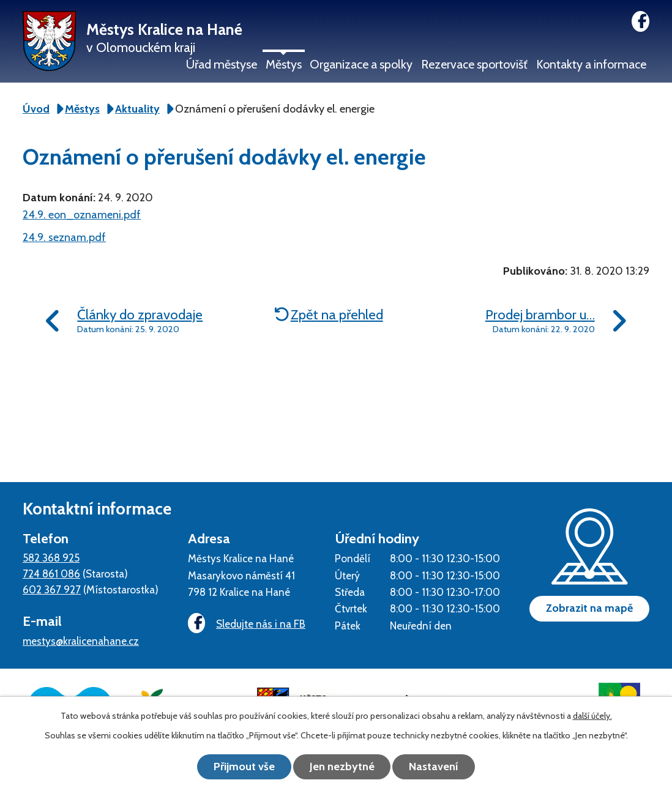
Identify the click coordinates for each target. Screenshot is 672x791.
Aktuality (137, 109)
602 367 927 (52, 589)
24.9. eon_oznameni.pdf (82, 215)
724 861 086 (51, 574)
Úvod (36, 109)
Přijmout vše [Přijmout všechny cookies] (244, 767)
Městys (284, 64)
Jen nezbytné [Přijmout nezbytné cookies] (342, 767)
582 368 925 (51, 558)
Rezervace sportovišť (474, 64)
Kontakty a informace (591, 64)
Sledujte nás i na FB (247, 624)
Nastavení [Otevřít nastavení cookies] (434, 767)
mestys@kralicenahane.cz (81, 641)
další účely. (592, 716)
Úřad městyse (222, 64)
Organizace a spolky (361, 64)
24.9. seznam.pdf (64, 237)
